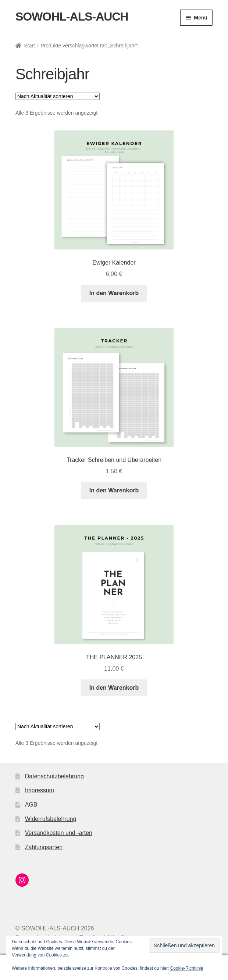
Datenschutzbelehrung (54, 776)
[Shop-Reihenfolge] (58, 96)
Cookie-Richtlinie (187, 968)
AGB (31, 805)
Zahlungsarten (44, 847)
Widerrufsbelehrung (51, 819)
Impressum (40, 790)
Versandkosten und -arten (59, 833)
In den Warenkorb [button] (114, 293)
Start (29, 46)
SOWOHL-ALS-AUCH (72, 17)
